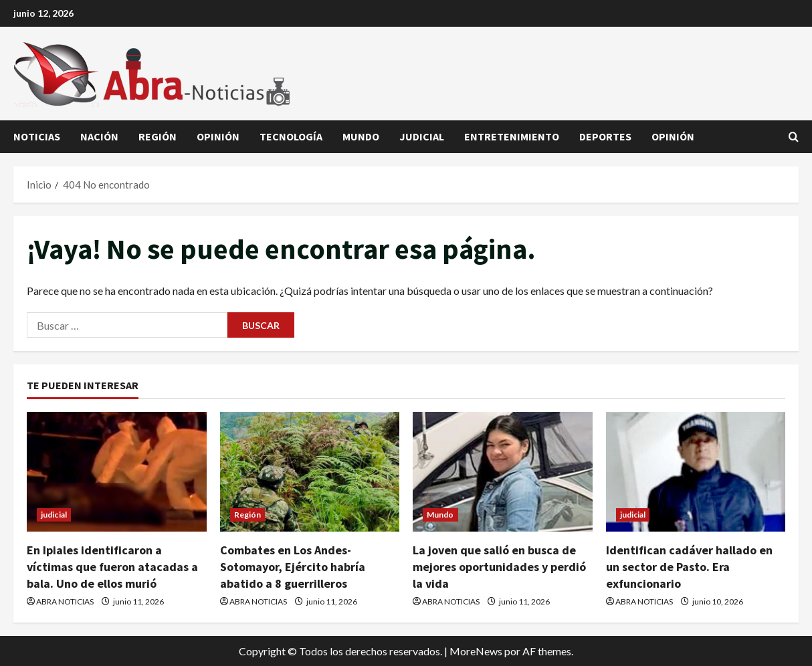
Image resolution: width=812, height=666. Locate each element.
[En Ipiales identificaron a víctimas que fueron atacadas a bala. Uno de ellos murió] (117, 472)
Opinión (218, 136)
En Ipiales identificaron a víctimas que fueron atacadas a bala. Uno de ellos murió (112, 567)
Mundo (361, 136)
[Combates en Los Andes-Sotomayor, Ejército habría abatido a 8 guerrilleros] (310, 472)
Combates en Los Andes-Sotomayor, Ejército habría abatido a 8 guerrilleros (293, 567)
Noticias (37, 136)
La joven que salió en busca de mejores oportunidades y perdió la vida (499, 567)
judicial (422, 136)
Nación (99, 136)
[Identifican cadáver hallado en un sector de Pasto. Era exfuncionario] (696, 472)
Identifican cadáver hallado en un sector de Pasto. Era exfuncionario (689, 567)
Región (158, 136)
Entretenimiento (512, 136)
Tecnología (291, 136)
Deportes (605, 136)
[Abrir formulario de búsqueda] (794, 137)
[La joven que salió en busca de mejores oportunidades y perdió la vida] (503, 472)
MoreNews (476, 651)
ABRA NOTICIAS (65, 601)
